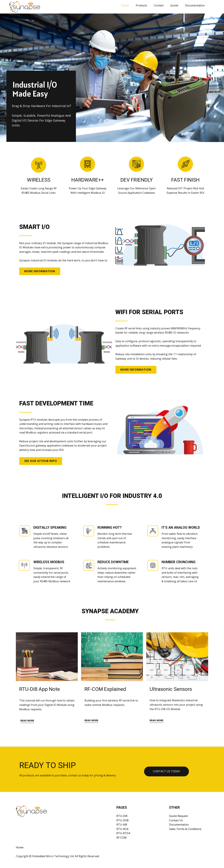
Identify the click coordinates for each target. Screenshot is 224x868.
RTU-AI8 (122, 825)
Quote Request (178, 816)
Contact (159, 5)
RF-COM (122, 838)
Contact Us (176, 820)
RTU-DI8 (122, 816)
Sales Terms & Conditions (185, 829)
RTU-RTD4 (123, 833)
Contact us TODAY (166, 771)
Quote (174, 5)
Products (141, 5)
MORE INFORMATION (40, 271)
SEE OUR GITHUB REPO (41, 461)
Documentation (195, 5)
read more (27, 720)
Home (125, 5)
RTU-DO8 (122, 820)
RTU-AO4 (122, 829)
